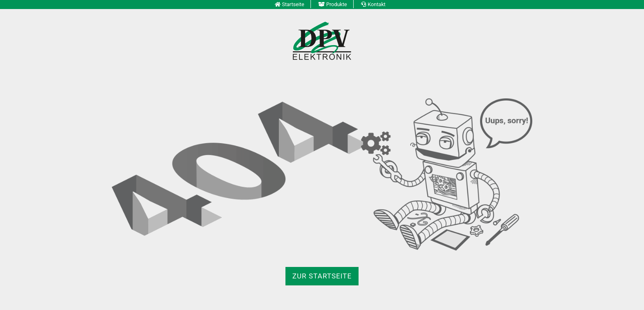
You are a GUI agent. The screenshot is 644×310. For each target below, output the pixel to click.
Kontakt (376, 4)
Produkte (337, 4)
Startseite (293, 4)
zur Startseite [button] (322, 276)
